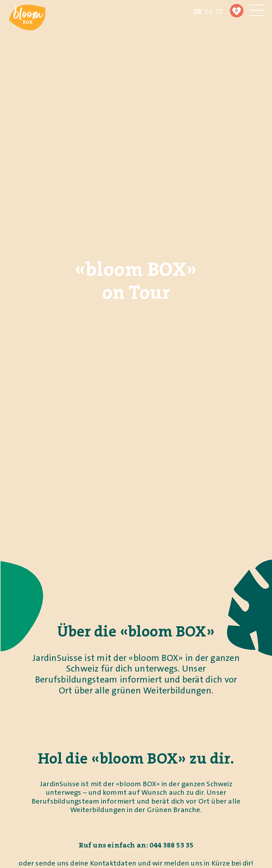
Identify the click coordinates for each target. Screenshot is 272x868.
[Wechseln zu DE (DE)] (198, 11)
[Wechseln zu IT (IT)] (219, 11)
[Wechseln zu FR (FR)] (209, 11)
